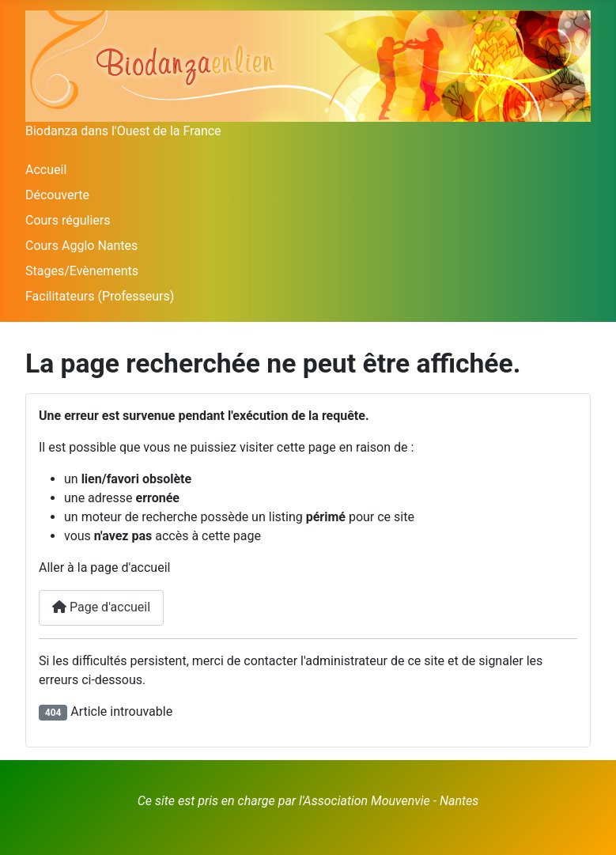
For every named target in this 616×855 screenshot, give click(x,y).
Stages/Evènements (82, 271)
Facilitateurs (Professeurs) (100, 296)
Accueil (46, 170)
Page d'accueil (101, 607)
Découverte (57, 195)
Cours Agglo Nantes (81, 246)
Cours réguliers (68, 220)
